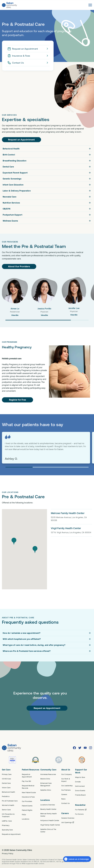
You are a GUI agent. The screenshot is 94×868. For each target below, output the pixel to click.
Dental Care (6, 783)
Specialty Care (7, 830)
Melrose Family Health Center (49, 815)
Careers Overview (68, 818)
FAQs (24, 815)
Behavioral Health (9, 792)
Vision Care (6, 788)
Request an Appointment (28, 49)
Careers (64, 794)
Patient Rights (27, 810)
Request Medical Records (28, 787)
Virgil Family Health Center (50, 825)
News (63, 799)
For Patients (81, 810)
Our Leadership (67, 786)
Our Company (66, 774)
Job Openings (68, 822)
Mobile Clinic (45, 779)
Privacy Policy (8, 854)
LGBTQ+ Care (7, 821)
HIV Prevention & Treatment (8, 815)
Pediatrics (6, 796)
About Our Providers (19, 266)
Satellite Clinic (46, 790)
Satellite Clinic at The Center (48, 830)
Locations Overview (48, 805)
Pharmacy (6, 825)
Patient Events (27, 806)
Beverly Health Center (48, 809)
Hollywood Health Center (50, 820)
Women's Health (8, 805)
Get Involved (80, 786)
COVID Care (6, 779)
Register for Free (18, 400)
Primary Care (7, 774)
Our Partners (66, 790)
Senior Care (6, 810)
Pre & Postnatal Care (10, 801)
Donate (78, 782)
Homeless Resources (48, 774)
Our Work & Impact (66, 780)
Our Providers (27, 801)
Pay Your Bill (26, 781)
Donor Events (80, 790)
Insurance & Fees (28, 56)
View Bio (15, 315)
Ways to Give (80, 777)
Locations (26, 819)
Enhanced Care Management (46, 784)
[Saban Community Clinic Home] (9, 5)
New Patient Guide (29, 792)
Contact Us (28, 63)
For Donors (79, 814)
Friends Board (80, 795)
